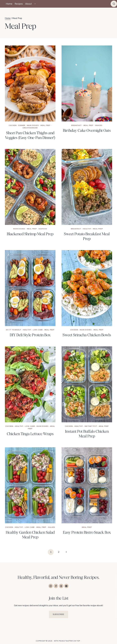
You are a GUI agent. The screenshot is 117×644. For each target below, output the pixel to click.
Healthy (87, 229)
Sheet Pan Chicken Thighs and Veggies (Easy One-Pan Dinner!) (30, 135)
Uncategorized (30, 128)
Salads (52, 527)
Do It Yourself (13, 330)
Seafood (43, 229)
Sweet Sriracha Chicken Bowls (87, 335)
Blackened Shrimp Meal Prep (30, 234)
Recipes (19, 4)
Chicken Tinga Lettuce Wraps (30, 434)
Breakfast (76, 125)
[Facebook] (56, 586)
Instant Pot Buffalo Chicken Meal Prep (87, 434)
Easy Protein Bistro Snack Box (87, 532)
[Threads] (61, 586)
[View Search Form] (114, 4)
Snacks (99, 125)
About (28, 4)
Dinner (22, 125)
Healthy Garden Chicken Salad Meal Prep (30, 535)
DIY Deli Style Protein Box (30, 335)
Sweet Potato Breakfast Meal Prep (87, 236)
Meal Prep (45, 125)
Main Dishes (33, 125)
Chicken (13, 125)
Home (9, 4)
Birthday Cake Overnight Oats (87, 130)
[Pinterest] (66, 586)
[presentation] (30, 83)
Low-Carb (38, 330)
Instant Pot (91, 426)
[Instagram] (51, 586)
